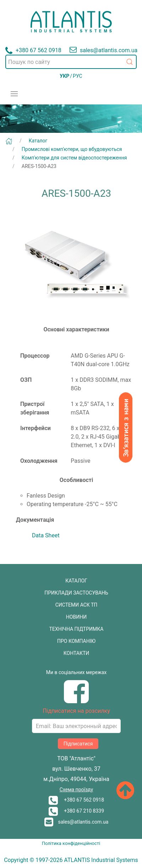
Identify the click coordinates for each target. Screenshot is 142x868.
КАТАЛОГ (76, 581)
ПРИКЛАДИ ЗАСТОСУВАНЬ (76, 593)
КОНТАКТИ (77, 653)
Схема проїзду (76, 790)
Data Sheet (46, 535)
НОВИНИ (76, 617)
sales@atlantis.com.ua (77, 822)
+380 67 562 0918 (76, 800)
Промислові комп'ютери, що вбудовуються (72, 149)
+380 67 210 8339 (76, 811)
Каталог (38, 141)
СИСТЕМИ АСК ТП (77, 605)
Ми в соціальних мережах (77, 672)
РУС (78, 76)
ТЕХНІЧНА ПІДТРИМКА (77, 629)
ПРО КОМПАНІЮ (76, 641)
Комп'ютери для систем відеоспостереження (74, 158)
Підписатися (78, 744)
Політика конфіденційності (71, 843)
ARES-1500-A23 (39, 166)
